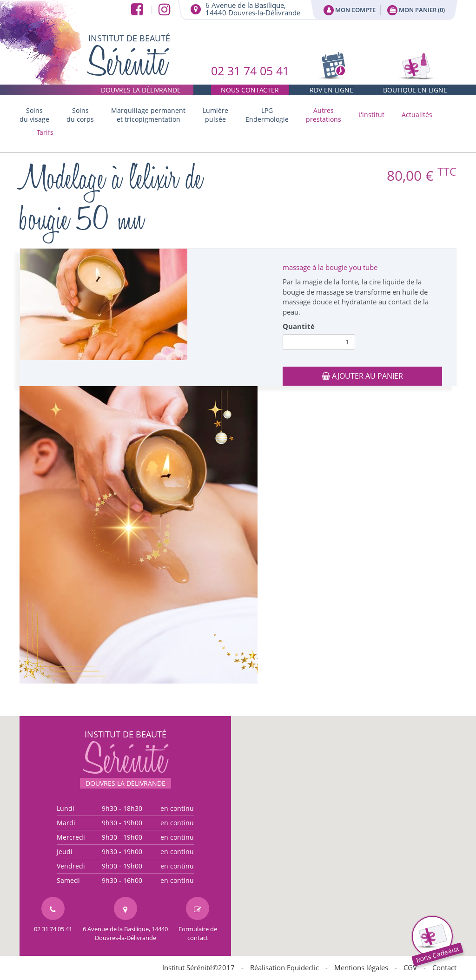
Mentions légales (361, 967)
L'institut (371, 115)
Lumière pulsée (215, 115)
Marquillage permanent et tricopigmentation (148, 115)
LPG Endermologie (267, 115)
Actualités (417, 115)
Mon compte (350, 10)
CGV (410, 967)
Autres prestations (324, 115)
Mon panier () (416, 10)
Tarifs (45, 132)
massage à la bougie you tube (330, 267)
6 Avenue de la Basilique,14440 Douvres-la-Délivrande (253, 9)
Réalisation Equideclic (284, 967)
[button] (324, 115)
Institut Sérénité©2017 (198, 967)
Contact (444, 967)
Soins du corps (80, 115)
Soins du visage (34, 115)
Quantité (299, 326)
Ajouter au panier (362, 376)
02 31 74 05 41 (250, 79)
